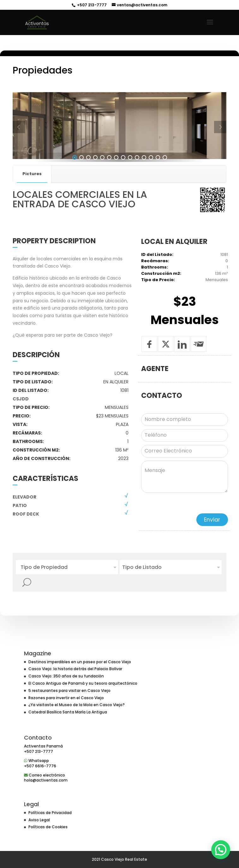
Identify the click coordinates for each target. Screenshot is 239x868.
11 (144, 174)
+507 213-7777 (91, 5)
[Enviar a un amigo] (199, 361)
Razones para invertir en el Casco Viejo (66, 698)
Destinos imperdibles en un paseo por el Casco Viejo (80, 662)
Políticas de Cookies (48, 827)
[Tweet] (166, 361)
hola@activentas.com (46, 780)
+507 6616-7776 (40, 766)
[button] (221, 849)
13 (158, 174)
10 (137, 174)
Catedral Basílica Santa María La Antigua (68, 712)
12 (151, 174)
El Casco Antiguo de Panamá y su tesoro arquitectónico (83, 683)
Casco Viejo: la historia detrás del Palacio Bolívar (75, 669)
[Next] (220, 144)
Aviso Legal (39, 820)
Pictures (32, 191)
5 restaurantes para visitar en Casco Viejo (69, 691)
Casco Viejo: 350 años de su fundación (66, 676)
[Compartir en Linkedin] (182, 361)
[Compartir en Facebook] (149, 361)
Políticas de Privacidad (50, 813)
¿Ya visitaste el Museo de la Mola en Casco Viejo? (77, 705)
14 (165, 174)
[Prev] (19, 144)
